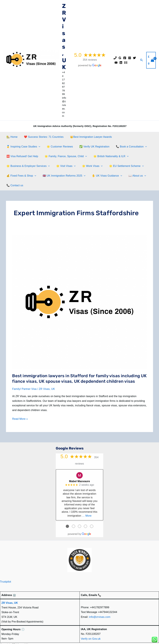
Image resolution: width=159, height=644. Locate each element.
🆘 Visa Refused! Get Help (124, 147)
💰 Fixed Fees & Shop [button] (111, 166)
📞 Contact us (120, 176)
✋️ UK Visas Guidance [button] (69, 176)
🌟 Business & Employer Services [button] (115, 156)
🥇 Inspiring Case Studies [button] (131, 137)
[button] (142, 60)
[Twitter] (134, 58)
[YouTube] (116, 63)
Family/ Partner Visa (24, 379)
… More (87, 506)
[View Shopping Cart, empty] (151, 60)
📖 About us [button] (98, 176)
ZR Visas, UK (64, 37)
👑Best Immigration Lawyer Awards (88, 137)
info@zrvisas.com (100, 606)
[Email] (126, 63)
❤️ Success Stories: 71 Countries (42, 137)
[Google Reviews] (120, 58)
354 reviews (90, 60)
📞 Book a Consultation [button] (88, 147)
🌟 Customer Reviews (19, 147)
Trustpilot (5, 571)
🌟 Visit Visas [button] (16, 166)
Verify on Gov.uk (91, 628)
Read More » (20, 409)
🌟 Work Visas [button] (41, 166)
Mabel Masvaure (79, 471)
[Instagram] (130, 58)
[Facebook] (125, 58)
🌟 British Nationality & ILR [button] (71, 156)
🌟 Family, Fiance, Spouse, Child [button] (27, 156)
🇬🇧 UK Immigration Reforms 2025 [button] (27, 176)
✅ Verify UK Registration (52, 147)
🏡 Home (11, 137)
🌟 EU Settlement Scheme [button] (73, 166)
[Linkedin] (121, 63)
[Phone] (115, 58)
